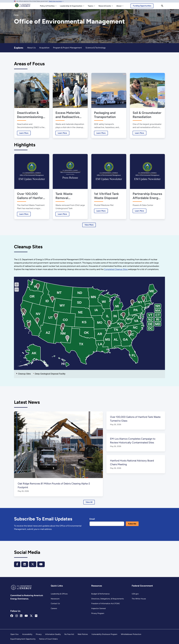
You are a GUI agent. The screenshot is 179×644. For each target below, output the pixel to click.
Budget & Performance (100, 594)
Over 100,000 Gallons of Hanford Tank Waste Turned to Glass (31, 196)
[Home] (23, 6)
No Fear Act (69, 634)
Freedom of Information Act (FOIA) (105, 603)
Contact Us (55, 603)
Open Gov (14, 634)
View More (89, 225)
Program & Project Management (68, 48)
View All (89, 502)
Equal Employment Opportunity (23, 639)
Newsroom (55, 599)
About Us (31, 48)
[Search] (162, 6)
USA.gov (135, 594)
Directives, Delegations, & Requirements (107, 599)
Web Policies (83, 634)
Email (92, 519)
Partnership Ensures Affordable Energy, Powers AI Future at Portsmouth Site (147, 196)
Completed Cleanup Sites (117, 269)
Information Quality (53, 634)
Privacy (39, 634)
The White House (139, 599)
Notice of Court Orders (49, 639)
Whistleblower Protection (131, 634)
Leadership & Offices (59, 594)
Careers (54, 608)
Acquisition (44, 48)
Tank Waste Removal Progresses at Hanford (65, 196)
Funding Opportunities (142, 6)
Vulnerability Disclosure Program (104, 634)
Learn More (23, 133)
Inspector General (98, 608)
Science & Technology (96, 48)
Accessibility (27, 634)
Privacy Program (98, 613)
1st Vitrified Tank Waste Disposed (106, 196)
